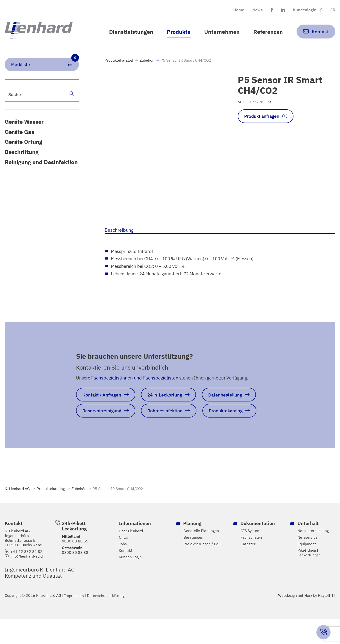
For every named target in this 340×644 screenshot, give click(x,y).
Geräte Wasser (24, 128)
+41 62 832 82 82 (26, 576)
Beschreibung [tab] (119, 236)
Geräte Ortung (23, 149)
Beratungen (193, 562)
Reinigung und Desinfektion (41, 169)
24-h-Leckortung (169, 402)
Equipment (307, 569)
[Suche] (71, 100)
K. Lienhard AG (17, 513)
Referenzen (268, 32)
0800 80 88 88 (75, 577)
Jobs (123, 569)
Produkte (176, 32)
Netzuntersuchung (313, 555)
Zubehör (147, 67)
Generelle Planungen (201, 555)
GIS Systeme (252, 555)
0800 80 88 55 (75, 566)
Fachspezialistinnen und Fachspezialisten (136, 385)
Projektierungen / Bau (202, 569)
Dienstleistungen (128, 32)
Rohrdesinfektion (169, 419)
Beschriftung (22, 159)
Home (235, 10)
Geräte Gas (19, 139)
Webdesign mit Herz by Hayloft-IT (307, 620)
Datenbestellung (232, 402)
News (255, 10)
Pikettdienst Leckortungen (309, 578)
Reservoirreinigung (103, 419)
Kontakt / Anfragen (103, 402)
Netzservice (308, 562)
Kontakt (125, 575)
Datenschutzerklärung (106, 620)
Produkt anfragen (263, 123)
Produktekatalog (119, 67)
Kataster (248, 569)
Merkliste (45, 69)
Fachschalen (251, 562)
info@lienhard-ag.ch (27, 581)
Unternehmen (221, 32)
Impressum (74, 620)
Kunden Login (130, 582)
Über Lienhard (131, 556)
